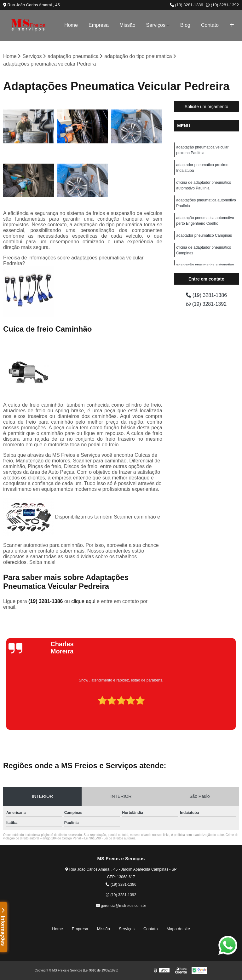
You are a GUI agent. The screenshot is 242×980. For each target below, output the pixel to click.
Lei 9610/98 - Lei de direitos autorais (110, 838)
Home (71, 25)
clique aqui (83, 601)
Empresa (99, 25)
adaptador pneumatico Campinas (204, 235)
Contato (210, 25)
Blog (185, 25)
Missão (127, 25)
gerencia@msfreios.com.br (121, 906)
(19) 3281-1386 (187, 5)
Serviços (156, 25)
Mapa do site (178, 929)
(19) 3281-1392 (222, 5)
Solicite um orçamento (207, 107)
